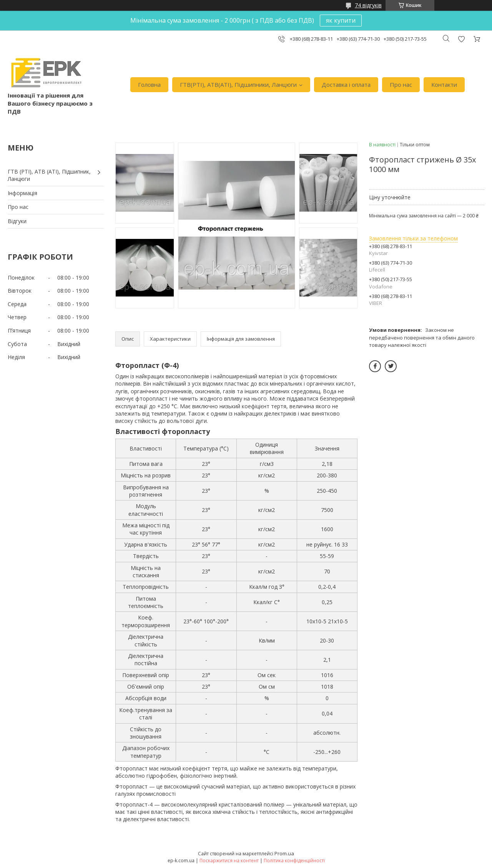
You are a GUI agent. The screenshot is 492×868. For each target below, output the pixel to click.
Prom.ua (284, 853)
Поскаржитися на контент (229, 861)
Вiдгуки (17, 221)
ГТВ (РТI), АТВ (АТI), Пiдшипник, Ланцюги (49, 175)
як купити (341, 20)
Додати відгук (461, 39)
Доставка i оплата (346, 84)
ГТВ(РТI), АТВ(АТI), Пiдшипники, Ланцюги (238, 84)
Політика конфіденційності (294, 861)
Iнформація (22, 193)
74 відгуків (368, 5)
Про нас (401, 84)
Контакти (444, 84)
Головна (149, 84)
